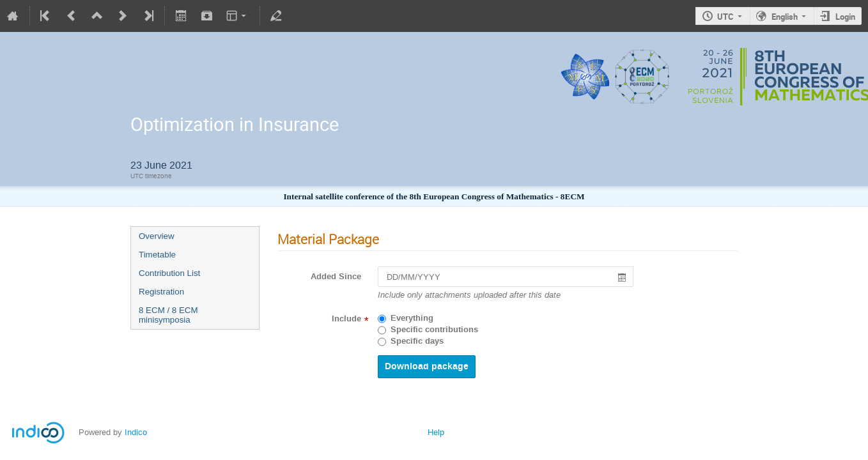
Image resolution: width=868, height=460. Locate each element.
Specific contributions (434, 330)
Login (845, 17)
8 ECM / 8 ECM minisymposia (168, 315)
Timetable (157, 255)
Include (346, 319)
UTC (725, 17)
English (785, 17)
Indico (136, 432)
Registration (161, 292)
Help (436, 432)
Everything (412, 318)
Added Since (336, 277)
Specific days (417, 341)
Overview (157, 236)
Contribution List (169, 273)
